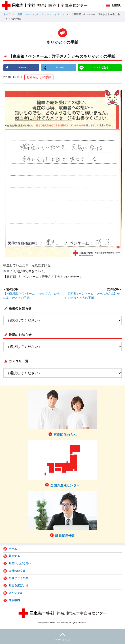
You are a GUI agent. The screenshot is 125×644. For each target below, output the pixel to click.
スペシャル (16, 593)
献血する (14, 556)
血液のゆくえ (17, 571)
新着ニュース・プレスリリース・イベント (41, 14)
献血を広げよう (19, 585)
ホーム (7, 14)
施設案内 (14, 600)
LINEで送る (101, 67)
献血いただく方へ (20, 563)
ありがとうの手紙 (39, 77)
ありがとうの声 (19, 578)
